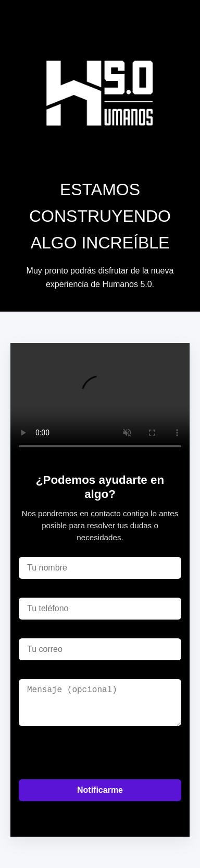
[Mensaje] (100, 703)
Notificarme (100, 790)
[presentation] (98, 753)
